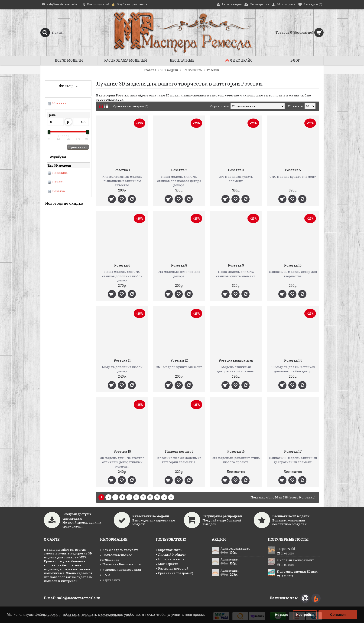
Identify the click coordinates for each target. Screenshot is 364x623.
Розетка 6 (122, 265)
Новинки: (60, 103)
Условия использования (120, 570)
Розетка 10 (293, 265)
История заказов (170, 559)
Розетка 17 (293, 451)
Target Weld (286, 549)
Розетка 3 (236, 170)
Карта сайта (110, 580)
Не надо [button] (281, 615)
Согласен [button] (338, 615)
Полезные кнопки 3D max (297, 571)
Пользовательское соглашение (116, 557)
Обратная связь (169, 550)
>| (171, 497)
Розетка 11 (122, 360)
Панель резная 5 (179, 451)
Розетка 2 (179, 170)
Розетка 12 (179, 360)
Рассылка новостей (172, 568)
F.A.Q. (105, 575)
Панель (58, 182)
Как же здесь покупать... (120, 550)
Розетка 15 (122, 451)
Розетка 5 (293, 170)
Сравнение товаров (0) (131, 106)
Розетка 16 (236, 451)
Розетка (58, 191)
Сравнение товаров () (174, 573)
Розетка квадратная (236, 360)
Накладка (60, 173)
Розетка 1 (122, 170)
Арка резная (229, 560)
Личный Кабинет (171, 554)
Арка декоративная (235, 549)
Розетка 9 (236, 265)
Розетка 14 (293, 360)
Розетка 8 (179, 265)
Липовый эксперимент (295, 560)
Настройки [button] (305, 615)
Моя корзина (167, 564)
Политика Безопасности (120, 564)
